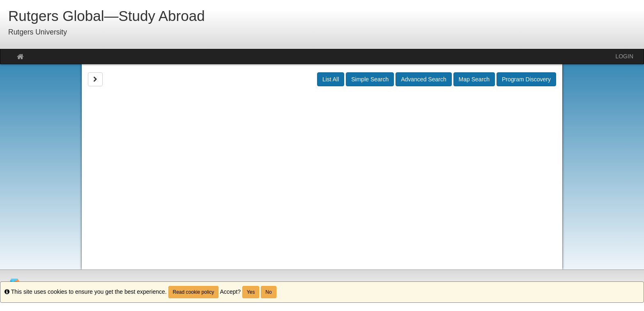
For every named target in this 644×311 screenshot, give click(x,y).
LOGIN (624, 56)
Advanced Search (424, 79)
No (268, 292)
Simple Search (370, 79)
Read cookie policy (194, 292)
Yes (251, 292)
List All (331, 79)
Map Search (474, 79)
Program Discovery (526, 79)
